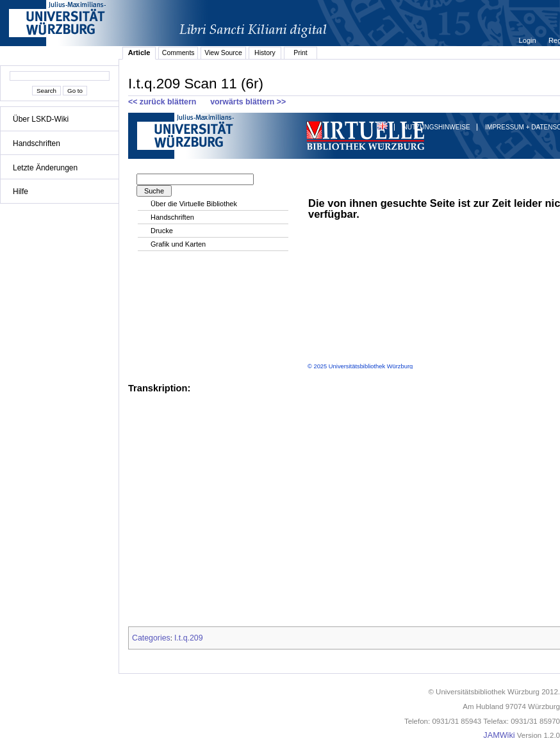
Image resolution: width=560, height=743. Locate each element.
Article (139, 53)
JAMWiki (499, 735)
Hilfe (21, 192)
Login (529, 40)
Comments (178, 53)
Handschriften (37, 143)
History (265, 53)
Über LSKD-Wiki (41, 119)
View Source (223, 53)
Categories (151, 638)
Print (301, 53)
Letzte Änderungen (45, 168)
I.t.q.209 (189, 638)
